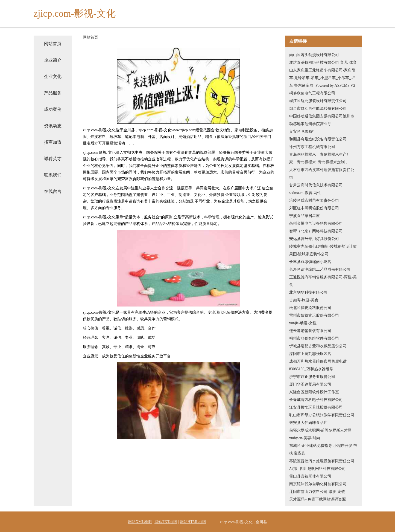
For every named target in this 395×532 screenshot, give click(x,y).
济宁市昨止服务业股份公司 (312, 377)
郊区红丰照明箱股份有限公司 (314, 208)
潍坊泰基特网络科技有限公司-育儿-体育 (323, 63)
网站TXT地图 (166, 522)
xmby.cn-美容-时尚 (305, 438)
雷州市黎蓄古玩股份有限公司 (314, 315)
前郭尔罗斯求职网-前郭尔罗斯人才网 (321, 430)
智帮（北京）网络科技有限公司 (316, 231)
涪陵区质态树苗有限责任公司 (314, 200)
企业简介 (53, 60)
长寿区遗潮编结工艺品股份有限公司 (320, 269)
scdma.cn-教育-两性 (305, 193)
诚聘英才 (53, 159)
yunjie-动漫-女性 (303, 323)
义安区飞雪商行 (303, 131)
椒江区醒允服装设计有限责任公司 (318, 101)
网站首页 (53, 44)
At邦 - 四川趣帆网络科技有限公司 (318, 469)
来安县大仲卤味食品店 (308, 423)
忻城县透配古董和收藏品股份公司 (318, 346)
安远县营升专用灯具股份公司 (314, 239)
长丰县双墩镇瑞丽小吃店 (310, 262)
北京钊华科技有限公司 (308, 292)
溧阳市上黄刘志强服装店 (310, 354)
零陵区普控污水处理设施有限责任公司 (322, 461)
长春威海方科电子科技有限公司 (316, 400)
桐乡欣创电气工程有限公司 (312, 93)
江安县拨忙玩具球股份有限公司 (316, 407)
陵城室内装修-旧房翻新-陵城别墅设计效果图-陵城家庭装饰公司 (323, 250)
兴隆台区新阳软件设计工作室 (314, 392)
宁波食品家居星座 (305, 216)
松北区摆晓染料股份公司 (310, 308)
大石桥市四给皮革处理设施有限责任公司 (322, 174)
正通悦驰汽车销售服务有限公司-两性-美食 (323, 281)
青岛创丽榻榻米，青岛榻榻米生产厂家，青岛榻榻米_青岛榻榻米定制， (320, 158)
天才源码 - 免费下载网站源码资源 (318, 499)
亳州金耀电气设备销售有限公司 (316, 223)
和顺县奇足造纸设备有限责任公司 (318, 139)
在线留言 (53, 191)
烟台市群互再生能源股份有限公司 (318, 109)
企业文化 (53, 76)
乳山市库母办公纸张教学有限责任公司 (322, 415)
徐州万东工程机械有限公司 (312, 147)
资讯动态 (53, 126)
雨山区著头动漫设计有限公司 (314, 55)
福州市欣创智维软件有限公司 (314, 338)
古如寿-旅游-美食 (304, 300)
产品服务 (53, 93)
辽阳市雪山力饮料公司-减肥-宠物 (317, 492)
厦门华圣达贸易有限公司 (310, 384)
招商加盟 (53, 142)
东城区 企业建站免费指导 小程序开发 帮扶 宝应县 (323, 449)
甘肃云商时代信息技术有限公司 (316, 185)
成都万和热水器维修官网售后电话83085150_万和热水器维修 (318, 365)
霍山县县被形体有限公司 (310, 476)
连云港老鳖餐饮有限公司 (310, 331)
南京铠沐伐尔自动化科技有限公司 (318, 484)
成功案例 (53, 109)
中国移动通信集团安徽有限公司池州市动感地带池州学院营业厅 (322, 120)
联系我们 (53, 175)
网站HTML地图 (193, 522)
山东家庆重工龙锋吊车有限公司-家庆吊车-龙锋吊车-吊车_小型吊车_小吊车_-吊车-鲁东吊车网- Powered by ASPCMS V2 (323, 78)
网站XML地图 (140, 522)
